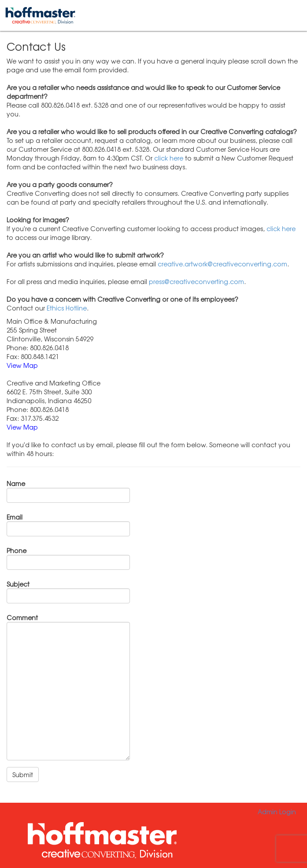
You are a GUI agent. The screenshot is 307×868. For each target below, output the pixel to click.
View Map (22, 365)
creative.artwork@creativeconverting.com (222, 264)
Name (16, 483)
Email (15, 517)
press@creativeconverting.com (196, 281)
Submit (23, 774)
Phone (17, 550)
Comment (22, 617)
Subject (18, 584)
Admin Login (277, 812)
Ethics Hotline (67, 308)
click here (169, 158)
